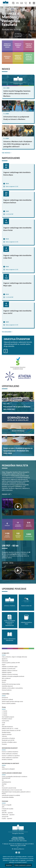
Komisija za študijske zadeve (9, 742)
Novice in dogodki (7, 805)
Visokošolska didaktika (8, 797)
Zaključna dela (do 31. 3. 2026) (10, 729)
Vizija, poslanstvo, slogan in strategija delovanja (14, 657)
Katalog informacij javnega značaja (11, 684)
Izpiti (3, 725)
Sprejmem (9, 865)
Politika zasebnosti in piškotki (23, 865)
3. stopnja (4, 715)
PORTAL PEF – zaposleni (8, 815)
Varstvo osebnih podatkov (9, 703)
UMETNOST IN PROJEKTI (8, 769)
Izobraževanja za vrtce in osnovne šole (12, 790)
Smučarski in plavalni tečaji (9, 788)
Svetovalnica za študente (8, 738)
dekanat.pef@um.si (19, 849)
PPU (3, 786)
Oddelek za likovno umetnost (10, 671)
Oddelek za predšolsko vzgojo (10, 667)
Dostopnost (5, 698)
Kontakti (4, 680)
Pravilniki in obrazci (7, 719)
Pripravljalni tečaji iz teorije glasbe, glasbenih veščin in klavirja (16, 793)
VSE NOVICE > (7, 153)
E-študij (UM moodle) (8, 809)
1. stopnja (4, 711)
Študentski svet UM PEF (8, 740)
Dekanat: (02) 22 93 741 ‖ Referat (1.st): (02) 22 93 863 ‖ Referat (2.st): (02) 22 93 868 (19, 845)
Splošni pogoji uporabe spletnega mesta (12, 702)
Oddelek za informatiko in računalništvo (12, 688)
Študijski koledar (6, 732)
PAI (3, 780)
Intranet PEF (5, 817)
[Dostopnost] (30, 3)
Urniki (3, 723)
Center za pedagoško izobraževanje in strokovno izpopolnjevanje (15, 777)
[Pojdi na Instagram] (19, 853)
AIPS (3, 807)
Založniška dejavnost (7, 686)
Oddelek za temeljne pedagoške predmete (13, 676)
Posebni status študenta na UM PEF (11, 730)
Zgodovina (5, 659)
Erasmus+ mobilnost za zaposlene (11, 756)
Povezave (4, 744)
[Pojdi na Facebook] (16, 853)
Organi (4, 665)
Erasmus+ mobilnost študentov (10, 752)
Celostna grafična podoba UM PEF (11, 663)
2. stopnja (4, 713)
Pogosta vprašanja (7, 734)
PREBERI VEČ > (7, 494)
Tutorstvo (4, 736)
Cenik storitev (6, 721)
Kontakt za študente (7, 759)
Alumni (4, 682)
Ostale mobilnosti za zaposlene (10, 758)
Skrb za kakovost (6, 678)
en (17, 3)
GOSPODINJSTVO (6, 782)
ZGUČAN (4, 784)
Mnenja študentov (7, 690)
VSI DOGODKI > (7, 332)
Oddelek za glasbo (7, 672)
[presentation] (17, 35)
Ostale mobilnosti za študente (10, 754)
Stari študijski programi (8, 717)
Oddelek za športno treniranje (10, 674)
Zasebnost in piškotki (7, 700)
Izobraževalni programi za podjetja (11, 795)
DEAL (3, 767)
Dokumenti (5, 661)
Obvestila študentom (7, 727)
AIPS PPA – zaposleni (7, 813)
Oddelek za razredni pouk (9, 669)
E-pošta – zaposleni (7, 819)
